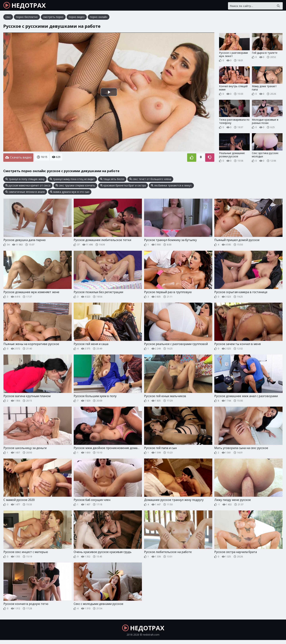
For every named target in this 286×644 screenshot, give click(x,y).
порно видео (77, 19)
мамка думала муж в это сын (70, 193)
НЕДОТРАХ (28, 6)
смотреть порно (53, 19)
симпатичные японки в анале (25, 193)
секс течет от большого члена (150, 180)
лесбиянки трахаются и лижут (171, 187)
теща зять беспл (112, 180)
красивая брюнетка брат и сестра (123, 187)
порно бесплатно (27, 19)
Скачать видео (18, 159)
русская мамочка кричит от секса (28, 187)
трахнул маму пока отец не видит (72, 180)
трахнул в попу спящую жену (25, 180)
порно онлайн (99, 19)
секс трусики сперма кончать (75, 187)
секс (8, 19)
